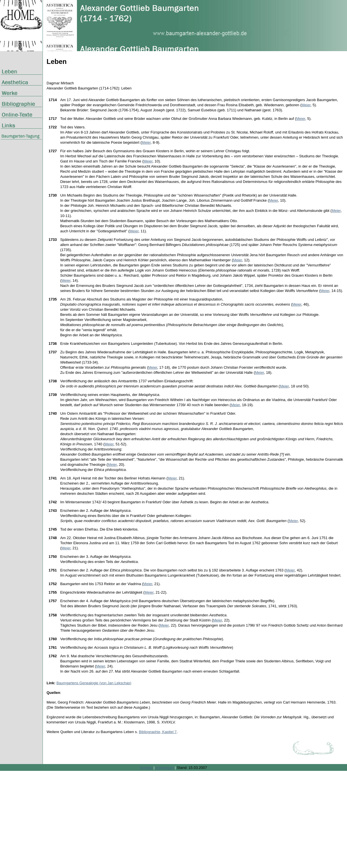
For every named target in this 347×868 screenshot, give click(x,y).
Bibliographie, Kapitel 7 (158, 732)
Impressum (165, 768)
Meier (306, 105)
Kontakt (146, 768)
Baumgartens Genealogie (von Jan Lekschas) (94, 683)
